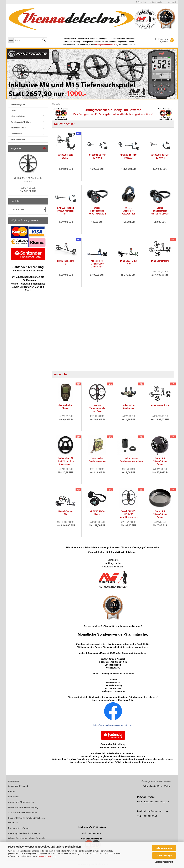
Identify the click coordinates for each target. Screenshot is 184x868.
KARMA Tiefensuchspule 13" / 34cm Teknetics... (97, 408)
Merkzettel (171, 2)
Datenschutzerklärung (47, 856)
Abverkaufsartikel (18, 128)
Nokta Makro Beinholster (129, 407)
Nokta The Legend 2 (66, 262)
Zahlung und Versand (18, 786)
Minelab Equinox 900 (66, 513)
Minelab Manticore (160, 261)
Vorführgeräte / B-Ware (21, 122)
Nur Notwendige (164, 855)
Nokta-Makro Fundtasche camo (97, 460)
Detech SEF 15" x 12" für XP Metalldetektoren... (129, 514)
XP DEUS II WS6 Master (97, 513)
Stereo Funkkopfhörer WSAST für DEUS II (97, 211)
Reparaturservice (18, 139)
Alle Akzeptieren (164, 848)
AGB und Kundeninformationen (22, 813)
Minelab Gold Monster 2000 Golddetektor (97, 264)
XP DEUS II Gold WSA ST (66, 156)
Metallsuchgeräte (18, 105)
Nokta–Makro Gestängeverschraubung (131, 460)
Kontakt (12, 791)
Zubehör (14, 110)
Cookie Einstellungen (164, 862)
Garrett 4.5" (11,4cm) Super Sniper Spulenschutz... (160, 514)
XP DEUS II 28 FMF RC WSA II (97, 156)
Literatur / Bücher (18, 116)
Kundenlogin (156, 2)
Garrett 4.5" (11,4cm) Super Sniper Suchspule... (160, 461)
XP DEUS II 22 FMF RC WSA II (160, 156)
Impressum (13, 797)
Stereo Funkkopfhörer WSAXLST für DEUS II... (129, 211)
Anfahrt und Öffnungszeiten (21, 802)
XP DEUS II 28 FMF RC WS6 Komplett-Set (66, 211)
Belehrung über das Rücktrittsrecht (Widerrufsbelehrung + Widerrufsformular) (27, 836)
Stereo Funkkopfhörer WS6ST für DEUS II (160, 211)
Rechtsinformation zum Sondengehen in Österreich (26, 820)
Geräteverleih (16, 134)
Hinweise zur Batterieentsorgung (23, 807)
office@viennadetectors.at (106, 45)
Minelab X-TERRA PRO (129, 262)
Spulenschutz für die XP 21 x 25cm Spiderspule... (66, 461)
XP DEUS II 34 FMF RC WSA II (129, 156)
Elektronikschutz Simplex (66, 407)
